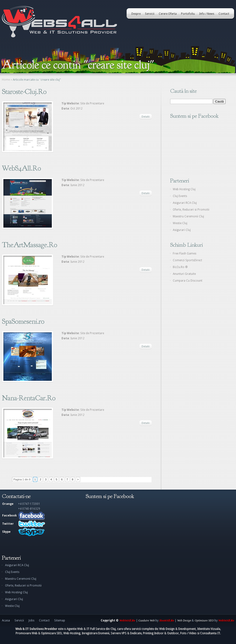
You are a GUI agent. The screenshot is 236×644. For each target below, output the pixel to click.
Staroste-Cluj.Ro (24, 92)
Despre (136, 14)
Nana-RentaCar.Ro (29, 398)
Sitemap (60, 620)
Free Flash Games (185, 254)
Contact (224, 14)
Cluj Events (180, 196)
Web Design (184, 620)
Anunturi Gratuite (184, 274)
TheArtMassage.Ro (30, 245)
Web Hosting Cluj (184, 189)
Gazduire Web (147, 620)
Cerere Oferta (168, 14)
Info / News (207, 14)
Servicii (150, 14)
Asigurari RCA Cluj (185, 203)
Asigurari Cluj (182, 230)
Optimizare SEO (204, 620)
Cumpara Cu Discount (188, 281)
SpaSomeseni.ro (23, 321)
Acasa (6, 620)
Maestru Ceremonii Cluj (188, 216)
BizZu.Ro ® (180, 267)
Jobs (31, 620)
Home (6, 80)
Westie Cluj (180, 223)
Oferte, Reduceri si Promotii (191, 210)
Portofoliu (188, 14)
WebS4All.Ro (21, 168)
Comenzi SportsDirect (187, 260)
